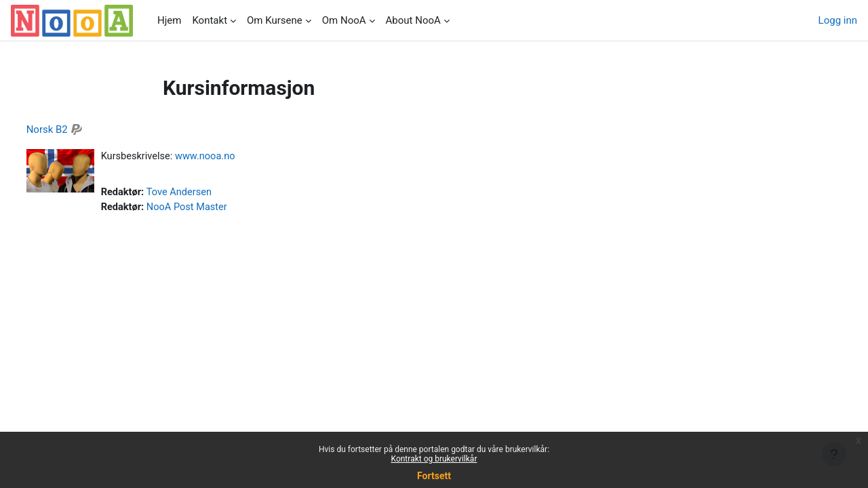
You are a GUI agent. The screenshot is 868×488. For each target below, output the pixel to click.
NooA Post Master (215, 208)
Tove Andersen (206, 193)
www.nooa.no (232, 157)
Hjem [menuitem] (169, 20)
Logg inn (838, 20)
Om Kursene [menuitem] (275, 20)
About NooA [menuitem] (413, 20)
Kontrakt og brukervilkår (434, 459)
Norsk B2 (72, 129)
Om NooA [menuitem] (344, 20)
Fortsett (434, 476)
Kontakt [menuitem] (210, 20)
